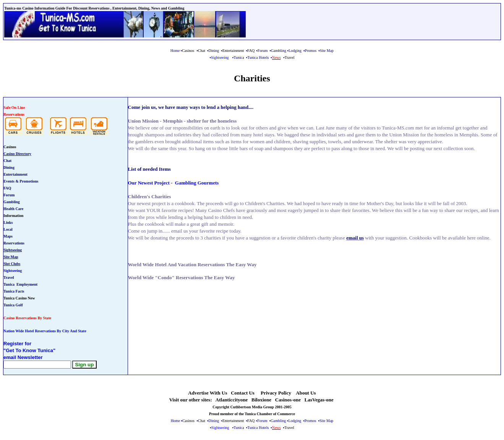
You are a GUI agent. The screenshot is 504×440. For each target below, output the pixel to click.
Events (9, 181)
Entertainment (15, 174)
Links (8, 222)
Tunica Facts (14, 291)
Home (175, 51)
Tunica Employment (20, 284)
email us (355, 238)
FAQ (7, 188)
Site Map (11, 257)
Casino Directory (17, 154)
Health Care (13, 209)
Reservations (14, 243)
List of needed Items (149, 169)
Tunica (239, 57)
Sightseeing (13, 250)
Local (8, 229)
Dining (214, 51)
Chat (7, 161)
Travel (9, 277)
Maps (8, 236)
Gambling (279, 51)
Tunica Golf (13, 305)
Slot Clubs (12, 264)
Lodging (295, 51)
